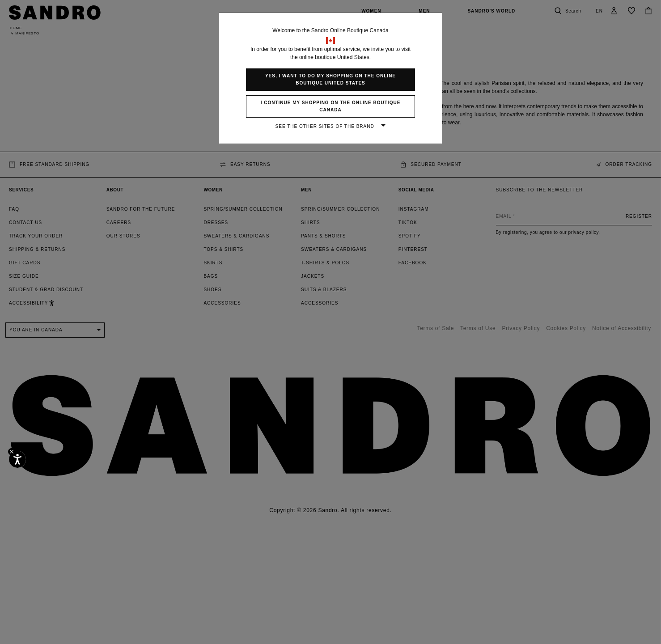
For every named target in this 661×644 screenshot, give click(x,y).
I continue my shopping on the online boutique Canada (331, 106)
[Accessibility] (17, 459)
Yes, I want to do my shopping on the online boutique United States (330, 79)
